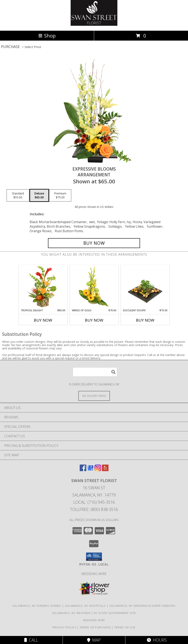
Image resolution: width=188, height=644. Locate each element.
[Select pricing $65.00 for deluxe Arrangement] (39, 196)
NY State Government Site (115, 613)
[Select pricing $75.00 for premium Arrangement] (60, 196)
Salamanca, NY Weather (71, 613)
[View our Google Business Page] (90, 470)
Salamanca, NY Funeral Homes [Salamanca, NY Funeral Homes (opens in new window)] (37, 606)
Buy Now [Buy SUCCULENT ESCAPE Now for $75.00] (145, 320)
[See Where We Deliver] (94, 396)
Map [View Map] (94, 640)
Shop (47, 36)
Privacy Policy (64, 627)
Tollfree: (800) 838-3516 (94, 509)
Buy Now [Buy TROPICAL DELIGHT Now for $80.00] (43, 320)
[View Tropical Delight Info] (43, 287)
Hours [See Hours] (157, 640)
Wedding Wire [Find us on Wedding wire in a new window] (94, 574)
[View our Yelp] (105, 470)
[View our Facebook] (83, 470)
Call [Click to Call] (31, 640)
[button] (94, 557)
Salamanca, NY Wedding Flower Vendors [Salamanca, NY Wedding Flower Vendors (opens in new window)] (143, 606)
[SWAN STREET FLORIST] (94, 25)
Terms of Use (125, 627)
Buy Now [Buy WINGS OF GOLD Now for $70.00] (94, 320)
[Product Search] (95, 372)
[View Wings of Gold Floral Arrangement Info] (94, 287)
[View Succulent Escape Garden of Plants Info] (145, 287)
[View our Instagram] (98, 470)
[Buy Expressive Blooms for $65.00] (94, 243)
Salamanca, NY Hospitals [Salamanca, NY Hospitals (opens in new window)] (85, 606)
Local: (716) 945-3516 (94, 502)
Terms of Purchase (95, 627)
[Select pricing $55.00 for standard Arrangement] (18, 196)
